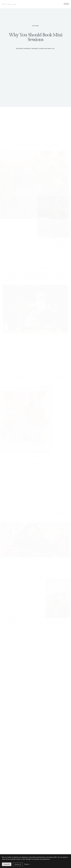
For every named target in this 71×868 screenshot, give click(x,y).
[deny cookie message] (18, 864)
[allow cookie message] (7, 864)
